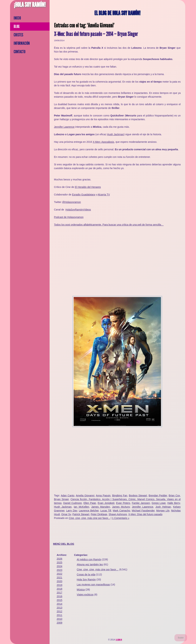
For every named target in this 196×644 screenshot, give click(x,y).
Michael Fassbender (143, 511)
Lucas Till (106, 511)
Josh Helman (163, 507)
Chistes (18, 35)
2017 (60, 593)
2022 (60, 574)
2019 (60, 585)
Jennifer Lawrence (64, 127)
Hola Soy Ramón (86, 580)
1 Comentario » (121, 518)
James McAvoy (121, 507)
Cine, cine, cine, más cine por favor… (98, 569)
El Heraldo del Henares (88, 187)
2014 (60, 604)
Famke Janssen (141, 503)
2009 (60, 623)
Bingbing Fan (120, 495)
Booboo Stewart (138, 495)
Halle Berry (174, 503)
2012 (60, 611)
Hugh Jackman (115, 134)
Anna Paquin (103, 495)
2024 (60, 566)
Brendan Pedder (158, 495)
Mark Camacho (121, 511)
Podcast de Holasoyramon (69, 217)
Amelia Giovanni (85, 495)
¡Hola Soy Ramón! (30, 5)
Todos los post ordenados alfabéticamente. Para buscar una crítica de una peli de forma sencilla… (109, 225)
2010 (60, 619)
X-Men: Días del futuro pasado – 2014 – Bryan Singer (96, 34)
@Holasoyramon (72, 202)
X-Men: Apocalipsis (103, 142)
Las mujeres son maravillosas (93, 585)
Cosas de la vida (86, 574)
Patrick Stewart (81, 514)
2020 (60, 581)
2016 (60, 596)
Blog (17, 27)
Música (81, 590)
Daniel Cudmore (72, 503)
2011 (60, 615)
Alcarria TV (104, 195)
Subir (181, 638)
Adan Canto (67, 495)
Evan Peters (123, 503)
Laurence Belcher (89, 511)
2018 (60, 589)
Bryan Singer (61, 499)
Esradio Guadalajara (84, 195)
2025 (60, 562)
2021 (60, 578)
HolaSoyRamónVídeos (78, 210)
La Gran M (119, 640)
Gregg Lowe (159, 503)
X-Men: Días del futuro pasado (145, 514)
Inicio (17, 18)
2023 (60, 570)
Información (22, 43)
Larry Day (72, 511)
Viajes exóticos (85, 595)
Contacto (19, 52)
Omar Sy (66, 514)
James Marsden (101, 507)
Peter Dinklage (99, 514)
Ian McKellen (81, 507)
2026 (60, 559)
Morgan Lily (163, 511)
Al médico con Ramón (89, 559)
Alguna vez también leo (90, 564)
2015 (60, 600)
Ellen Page (90, 503)
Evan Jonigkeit (106, 503)
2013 (60, 608)
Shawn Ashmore (118, 514)
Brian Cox (174, 495)
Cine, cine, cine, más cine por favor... (89, 518)
